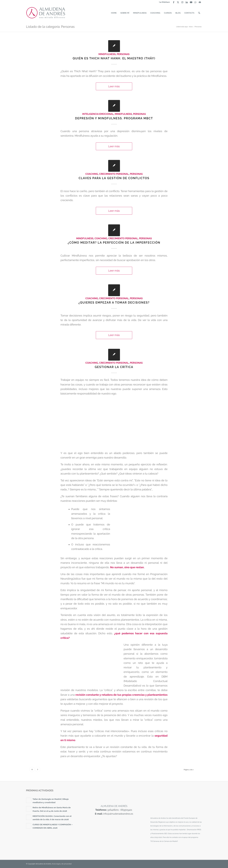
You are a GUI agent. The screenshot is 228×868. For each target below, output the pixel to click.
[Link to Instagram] (182, 2)
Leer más (114, 86)
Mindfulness (107, 54)
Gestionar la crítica (114, 367)
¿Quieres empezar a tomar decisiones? (114, 303)
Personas (123, 54)
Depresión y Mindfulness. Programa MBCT (114, 118)
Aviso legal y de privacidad (62, 864)
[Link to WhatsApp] (195, 2)
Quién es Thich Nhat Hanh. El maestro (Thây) (114, 58)
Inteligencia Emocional (98, 114)
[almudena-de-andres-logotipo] (46, 13)
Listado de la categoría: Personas (50, 27)
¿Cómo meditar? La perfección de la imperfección (114, 243)
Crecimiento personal (114, 174)
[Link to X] (178, 2)
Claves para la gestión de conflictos (114, 178)
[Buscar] (199, 13)
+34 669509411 (164, 2)
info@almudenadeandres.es (118, 814)
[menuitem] (114, 13)
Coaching (92, 174)
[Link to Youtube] (191, 2)
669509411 (126, 810)
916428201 (113, 810)
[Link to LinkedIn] (187, 2)
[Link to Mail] (200, 2)
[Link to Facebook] (174, 2)
